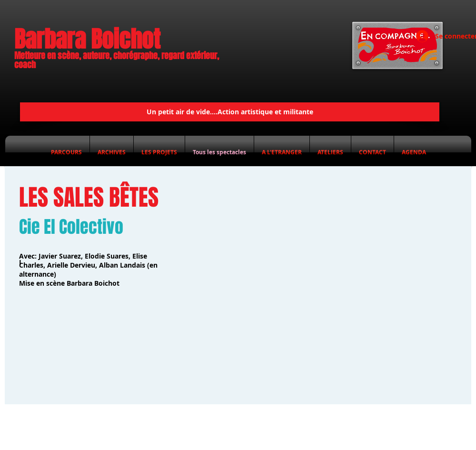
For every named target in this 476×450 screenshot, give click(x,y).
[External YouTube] (324, 280)
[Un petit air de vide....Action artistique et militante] (230, 112)
